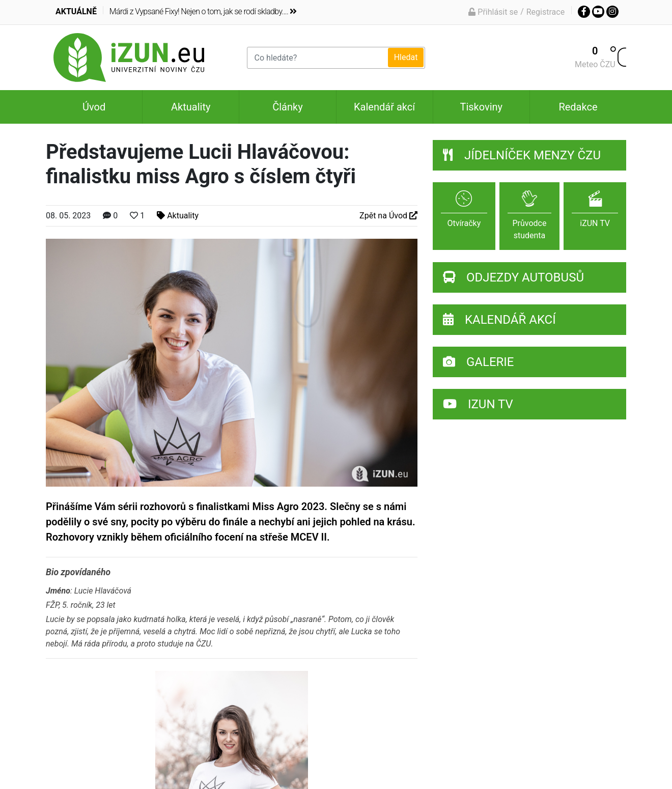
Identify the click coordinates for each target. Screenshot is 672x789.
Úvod (94, 107)
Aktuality (191, 107)
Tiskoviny (481, 107)
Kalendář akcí (384, 107)
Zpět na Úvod (388, 216)
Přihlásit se (493, 12)
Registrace (545, 12)
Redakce (578, 107)
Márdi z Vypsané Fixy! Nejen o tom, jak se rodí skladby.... (203, 11)
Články (287, 107)
